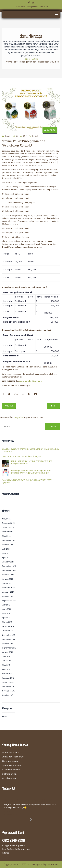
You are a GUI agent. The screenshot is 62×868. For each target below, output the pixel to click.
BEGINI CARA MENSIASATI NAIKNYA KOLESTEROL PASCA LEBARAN (27, 481)
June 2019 (7, 609)
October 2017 (8, 695)
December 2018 (9, 635)
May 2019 (6, 613)
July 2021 (6, 549)
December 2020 (9, 566)
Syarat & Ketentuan (12, 765)
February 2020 (8, 588)
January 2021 (8, 562)
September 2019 (9, 601)
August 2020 (8, 579)
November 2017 (9, 691)
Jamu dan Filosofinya (13, 757)
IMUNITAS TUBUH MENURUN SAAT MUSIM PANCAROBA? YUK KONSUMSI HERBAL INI (31, 472)
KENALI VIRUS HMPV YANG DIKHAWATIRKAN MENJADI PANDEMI (32, 462)
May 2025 (6, 519)
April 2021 (6, 558)
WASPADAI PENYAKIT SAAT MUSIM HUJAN (22, 456)
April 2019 (6, 618)
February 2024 (8, 532)
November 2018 (9, 639)
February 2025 (8, 523)
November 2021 (9, 540)
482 (23, 136)
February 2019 (8, 626)
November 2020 (9, 570)
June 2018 (7, 661)
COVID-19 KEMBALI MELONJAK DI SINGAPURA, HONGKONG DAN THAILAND (31, 450)
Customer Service (11, 770)
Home (27, 59)
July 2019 (6, 605)
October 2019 (8, 596)
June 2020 (7, 583)
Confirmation (9, 778)
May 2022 (6, 536)
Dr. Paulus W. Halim (12, 752)
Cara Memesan (10, 761)
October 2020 (8, 575)
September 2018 (9, 648)
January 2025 (8, 527)
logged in (18, 417)
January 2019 (8, 631)
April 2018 (6, 669)
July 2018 (6, 656)
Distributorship (9, 774)
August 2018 (8, 652)
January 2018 (8, 682)
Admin (7, 136)
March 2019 (7, 622)
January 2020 (8, 592)
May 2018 (6, 665)
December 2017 (9, 687)
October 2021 (8, 545)
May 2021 (6, 553)
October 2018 (8, 644)
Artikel (35, 59)
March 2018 (7, 674)
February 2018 (8, 678)
